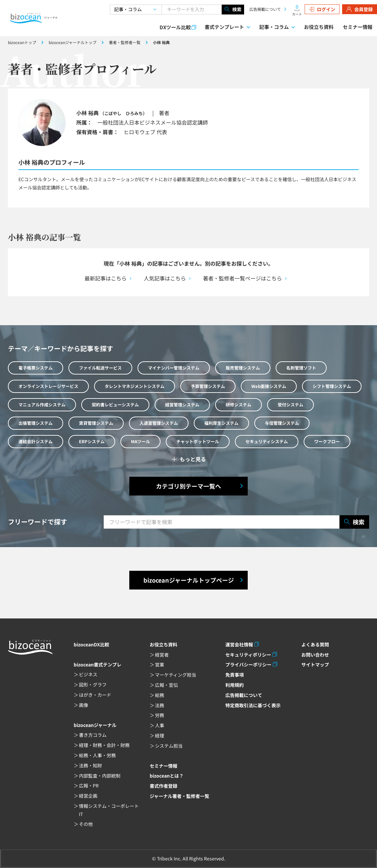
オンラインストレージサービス (48, 386)
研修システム (239, 405)
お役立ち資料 (319, 27)
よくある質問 (315, 644)
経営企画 (88, 796)
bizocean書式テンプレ (98, 664)
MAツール (140, 441)
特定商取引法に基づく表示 (253, 705)
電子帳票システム (36, 368)
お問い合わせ (315, 655)
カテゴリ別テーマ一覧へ (188, 486)
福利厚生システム (221, 423)
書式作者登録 (163, 786)
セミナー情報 (358, 27)
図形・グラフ (93, 685)
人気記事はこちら (165, 278)
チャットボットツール (198, 441)
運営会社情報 (239, 644)
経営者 (162, 655)
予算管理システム (208, 386)
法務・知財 (90, 765)
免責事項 (235, 675)
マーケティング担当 (176, 675)
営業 (160, 664)
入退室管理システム (159, 423)
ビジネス (88, 674)
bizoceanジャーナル (95, 725)
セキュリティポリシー (248, 655)
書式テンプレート (224, 27)
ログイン (322, 9)
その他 (86, 824)
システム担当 (169, 746)
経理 (160, 735)
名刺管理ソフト (301, 368)
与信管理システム (282, 423)
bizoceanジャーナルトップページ (189, 580)
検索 (233, 10)
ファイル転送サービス (100, 368)
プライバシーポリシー (248, 664)
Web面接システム (269, 386)
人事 (160, 725)
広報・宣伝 (166, 685)
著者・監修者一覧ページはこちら (242, 278)
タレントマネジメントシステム (135, 386)
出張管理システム (36, 423)
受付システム (290, 405)
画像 (84, 705)
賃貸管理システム (96, 423)
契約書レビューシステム (115, 405)
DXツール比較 (175, 27)
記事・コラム (274, 27)
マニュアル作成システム (42, 405)
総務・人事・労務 (97, 755)
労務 (160, 715)
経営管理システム (182, 405)
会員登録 (360, 9)
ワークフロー (327, 441)
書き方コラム (93, 735)
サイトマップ (315, 664)
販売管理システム (243, 368)
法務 (160, 705)
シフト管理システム (332, 386)
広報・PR (89, 785)
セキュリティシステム (267, 441)
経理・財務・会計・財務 (104, 745)
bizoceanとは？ (167, 776)
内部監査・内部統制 (100, 776)
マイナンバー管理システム (174, 368)
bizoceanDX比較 (91, 644)
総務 (160, 695)
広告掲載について (265, 9)
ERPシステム (92, 441)
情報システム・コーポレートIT (109, 810)
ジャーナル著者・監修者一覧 (179, 796)
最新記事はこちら (106, 278)
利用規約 (235, 685)
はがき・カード (95, 695)
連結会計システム (36, 441)
